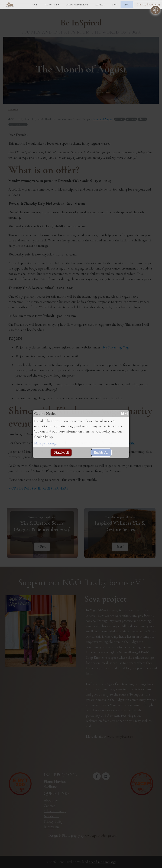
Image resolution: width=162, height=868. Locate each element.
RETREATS (100, 5)
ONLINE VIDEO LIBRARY (77, 5)
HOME (35, 5)
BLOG (127, 5)
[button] (124, 414)
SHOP (114, 5)
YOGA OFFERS (51, 5)
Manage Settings (46, 443)
